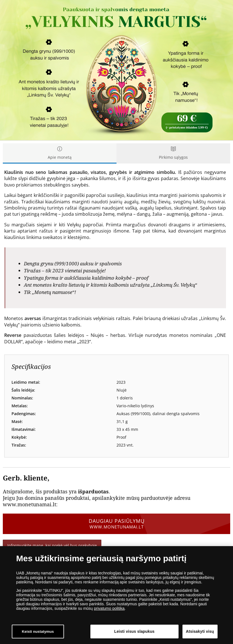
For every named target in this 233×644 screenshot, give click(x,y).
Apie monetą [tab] (60, 153)
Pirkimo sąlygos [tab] (173, 153)
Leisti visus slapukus (134, 631)
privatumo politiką (109, 608)
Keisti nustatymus (38, 632)
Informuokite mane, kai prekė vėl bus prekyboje (52, 545)
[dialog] (116, 595)
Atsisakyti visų (200, 631)
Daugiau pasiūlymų (116, 524)
